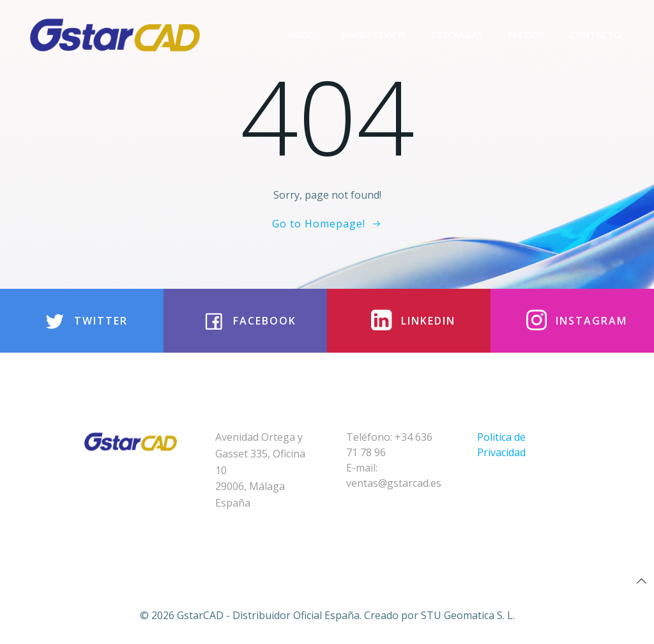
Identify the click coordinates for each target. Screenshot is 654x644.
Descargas (457, 35)
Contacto (595, 35)
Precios (526, 35)
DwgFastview (373, 35)
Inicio (302, 35)
